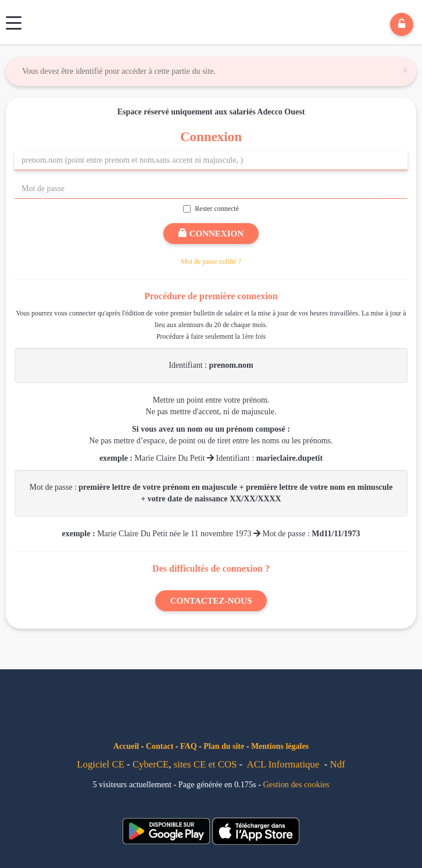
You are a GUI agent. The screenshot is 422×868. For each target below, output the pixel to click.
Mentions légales (280, 746)
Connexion (211, 234)
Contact (160, 746)
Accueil (126, 746)
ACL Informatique (283, 764)
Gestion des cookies (296, 784)
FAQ (189, 746)
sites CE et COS (205, 764)
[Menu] (14, 23)
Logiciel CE (101, 764)
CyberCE (151, 764)
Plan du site (224, 746)
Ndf (338, 764)
